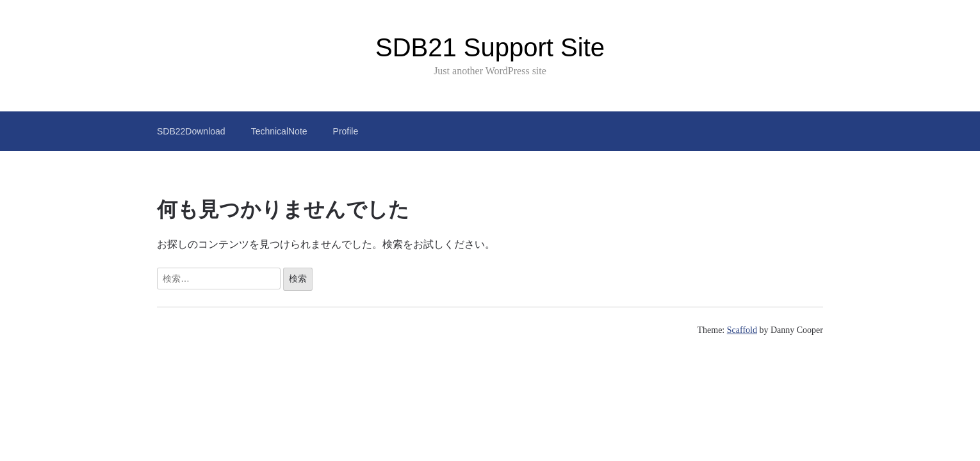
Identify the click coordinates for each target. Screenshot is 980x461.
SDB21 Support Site (490, 47)
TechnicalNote (279, 131)
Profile (346, 131)
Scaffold (742, 330)
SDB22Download (191, 131)
